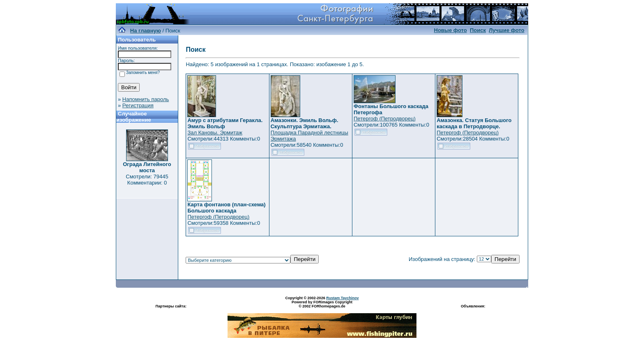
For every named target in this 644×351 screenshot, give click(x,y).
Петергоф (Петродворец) (385, 119)
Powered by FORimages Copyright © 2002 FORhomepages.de (322, 304)
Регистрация (138, 105)
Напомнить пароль (146, 99)
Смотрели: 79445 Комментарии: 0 (147, 180)
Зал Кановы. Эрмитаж (215, 133)
